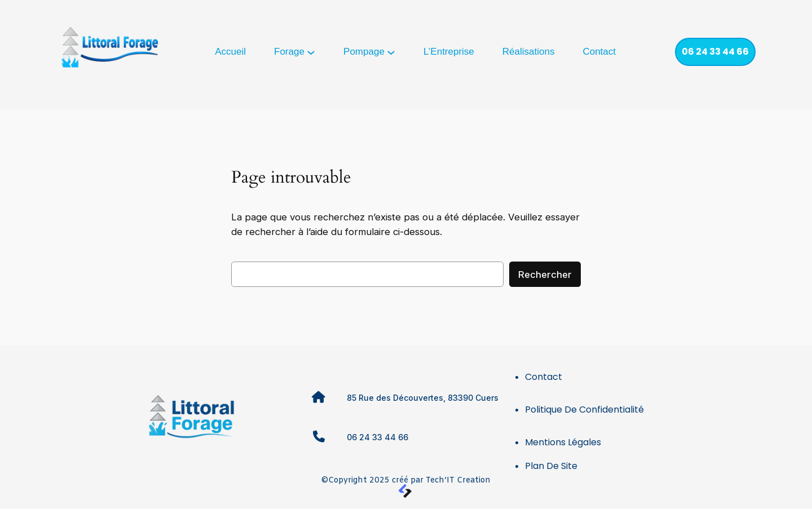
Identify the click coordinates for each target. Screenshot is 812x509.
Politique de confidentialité (584, 410)
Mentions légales (563, 442)
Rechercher (545, 275)
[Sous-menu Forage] (311, 52)
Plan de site (551, 466)
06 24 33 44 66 (715, 52)
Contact (544, 377)
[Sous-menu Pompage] (391, 52)
